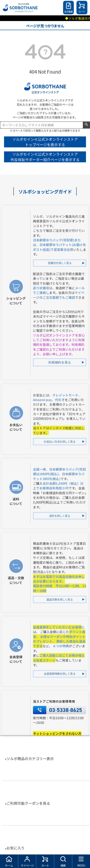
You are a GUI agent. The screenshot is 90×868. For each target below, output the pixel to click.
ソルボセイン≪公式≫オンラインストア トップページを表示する (45, 142)
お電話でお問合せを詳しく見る (60, 813)
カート (82, 12)
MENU (81, 865)
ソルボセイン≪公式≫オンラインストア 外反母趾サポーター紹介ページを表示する (45, 157)
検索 (86, 125)
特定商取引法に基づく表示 (45, 848)
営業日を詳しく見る (60, 263)
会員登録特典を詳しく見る (60, 674)
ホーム (9, 865)
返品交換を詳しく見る (60, 599)
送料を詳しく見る (60, 516)
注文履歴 (68, 12)
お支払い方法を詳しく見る (60, 442)
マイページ (27, 865)
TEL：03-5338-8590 (54, 789)
